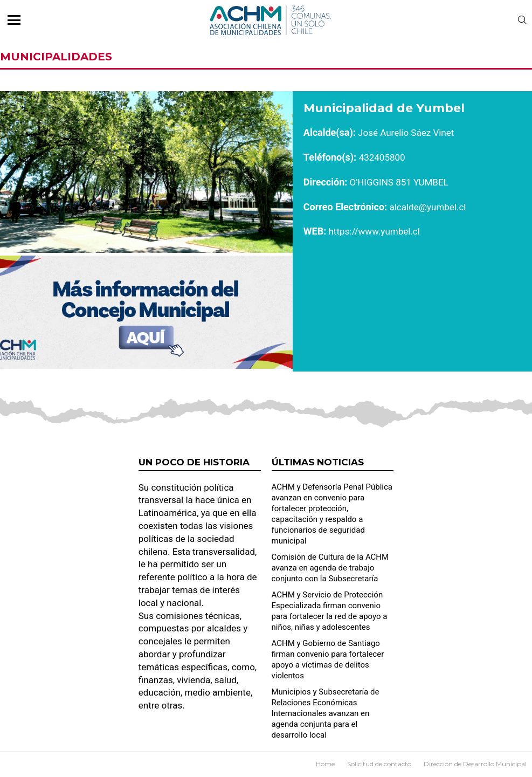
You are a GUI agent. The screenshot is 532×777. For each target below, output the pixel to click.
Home (325, 764)
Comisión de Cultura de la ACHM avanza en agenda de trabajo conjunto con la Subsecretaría (330, 568)
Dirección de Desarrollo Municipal (475, 764)
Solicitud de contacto (379, 764)
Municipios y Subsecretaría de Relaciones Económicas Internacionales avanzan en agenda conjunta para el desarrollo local (326, 713)
